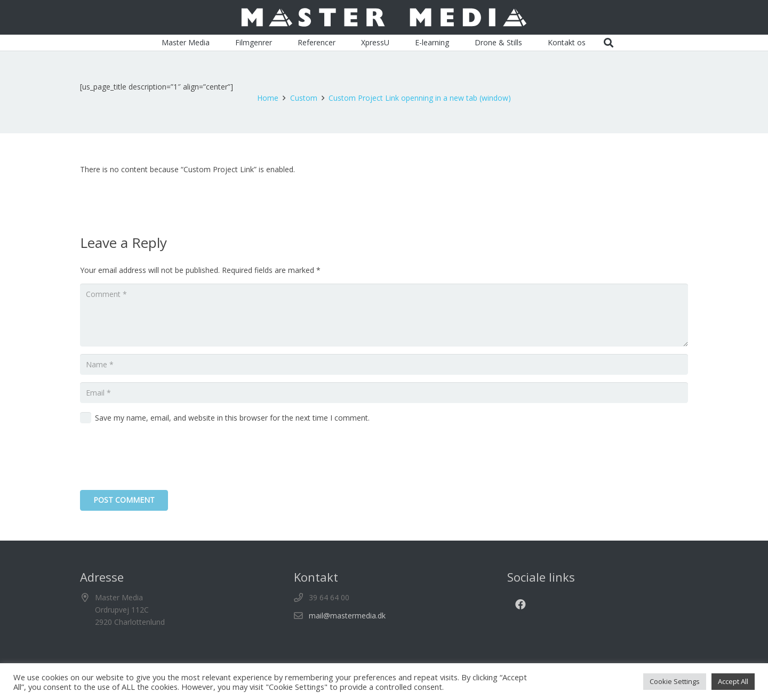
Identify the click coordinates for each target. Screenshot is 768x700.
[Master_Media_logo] (384, 17)
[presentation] (161, 458)
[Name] (384, 364)
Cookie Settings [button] (675, 681)
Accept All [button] (733, 681)
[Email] (384, 393)
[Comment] (384, 315)
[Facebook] (521, 605)
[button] (609, 43)
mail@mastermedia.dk (347, 615)
